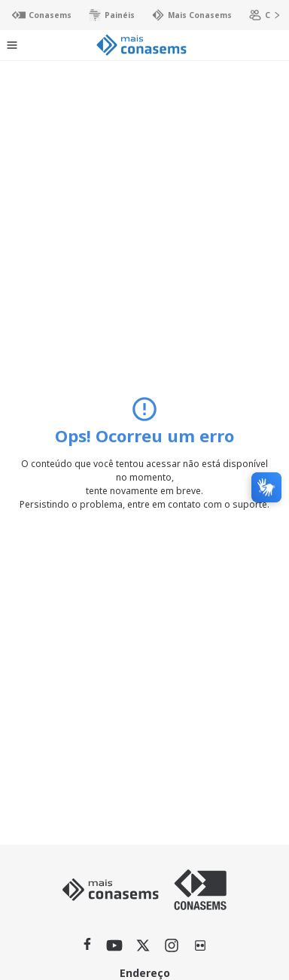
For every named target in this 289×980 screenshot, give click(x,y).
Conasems (35, 15)
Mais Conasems (185, 15)
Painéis (105, 15)
